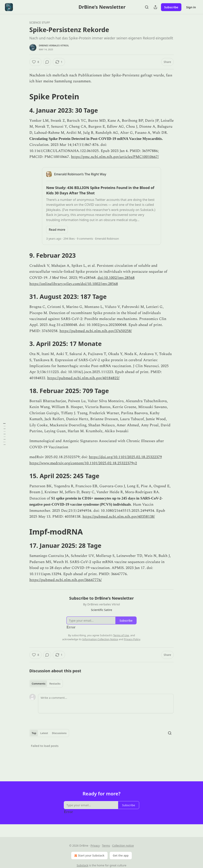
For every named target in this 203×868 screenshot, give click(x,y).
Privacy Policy (132, 639)
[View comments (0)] (47, 62)
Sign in (191, 7)
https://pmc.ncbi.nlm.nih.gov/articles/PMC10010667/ (115, 157)
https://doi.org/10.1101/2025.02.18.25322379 (125, 457)
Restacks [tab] (55, 684)
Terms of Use (121, 635)
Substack (83, 865)
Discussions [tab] (59, 733)
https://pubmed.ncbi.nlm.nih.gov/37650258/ (96, 331)
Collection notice (123, 846)
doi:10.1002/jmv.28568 (116, 278)
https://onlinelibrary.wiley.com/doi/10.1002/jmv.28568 (74, 284)
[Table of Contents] (4, 434)
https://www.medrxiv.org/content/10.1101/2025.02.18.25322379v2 (83, 463)
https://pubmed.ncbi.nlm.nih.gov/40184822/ (83, 378)
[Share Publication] (155, 7)
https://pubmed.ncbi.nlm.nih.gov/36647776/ (66, 580)
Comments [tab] (39, 684)
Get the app (121, 855)
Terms (106, 846)
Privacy (95, 846)
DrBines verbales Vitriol (54, 45)
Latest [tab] (44, 733)
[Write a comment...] (106, 704)
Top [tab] (34, 733)
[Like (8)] (35, 62)
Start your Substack (89, 856)
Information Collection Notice (100, 639)
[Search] (147, 7)
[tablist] (46, 684)
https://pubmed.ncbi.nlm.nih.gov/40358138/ (119, 517)
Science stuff (40, 22)
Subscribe (171, 7)
